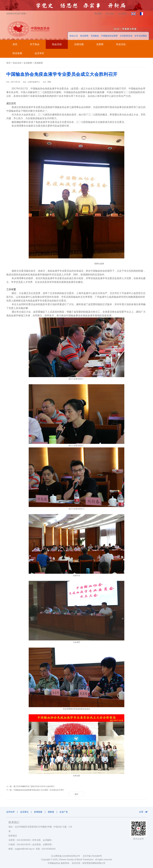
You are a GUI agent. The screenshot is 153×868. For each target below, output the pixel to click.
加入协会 (110, 14)
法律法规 (79, 44)
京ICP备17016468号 (92, 856)
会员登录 (122, 14)
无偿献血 (95, 36)
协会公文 (74, 36)
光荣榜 (100, 44)
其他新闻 (39, 63)
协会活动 (57, 44)
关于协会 (35, 44)
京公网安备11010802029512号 (67, 856)
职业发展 (17, 53)
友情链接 (38, 812)
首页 (15, 44)
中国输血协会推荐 (109, 36)
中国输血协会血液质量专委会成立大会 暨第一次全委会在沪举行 (39, 790)
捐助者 (51, 812)
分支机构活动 (126, 36)
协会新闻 (84, 36)
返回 (76, 794)
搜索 (97, 14)
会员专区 (39, 53)
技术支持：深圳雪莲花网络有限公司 (89, 863)
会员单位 (25, 812)
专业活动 (121, 44)
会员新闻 (28, 63)
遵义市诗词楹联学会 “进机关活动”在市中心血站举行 (34, 787)
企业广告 (64, 812)
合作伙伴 (10, 812)
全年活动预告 (141, 36)
